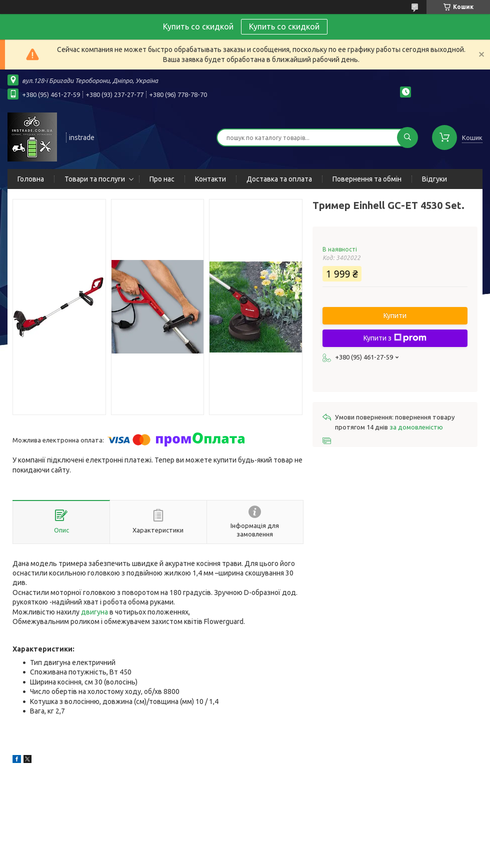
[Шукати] (407, 137)
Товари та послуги (95, 179)
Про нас (162, 179)
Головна (31, 179)
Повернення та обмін (367, 179)
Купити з (395, 338)
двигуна (94, 612)
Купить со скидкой (284, 26)
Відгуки (434, 179)
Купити (395, 315)
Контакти (210, 179)
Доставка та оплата (279, 179)
